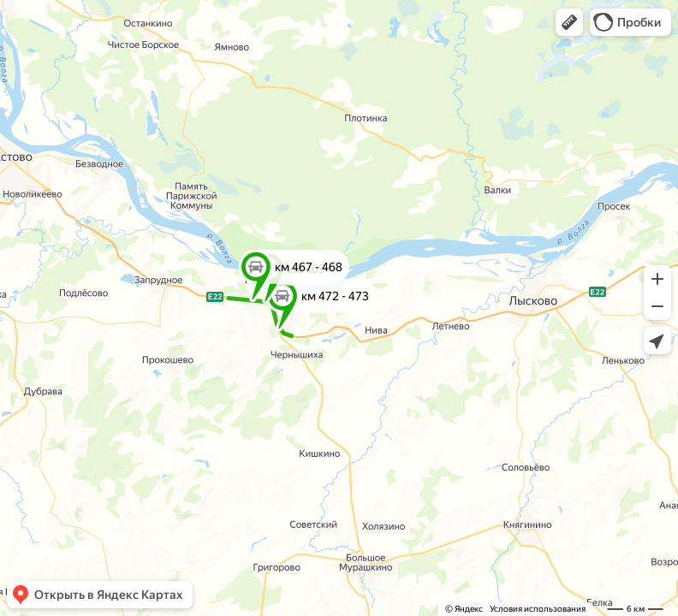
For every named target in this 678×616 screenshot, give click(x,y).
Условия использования (538, 609)
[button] (569, 22)
